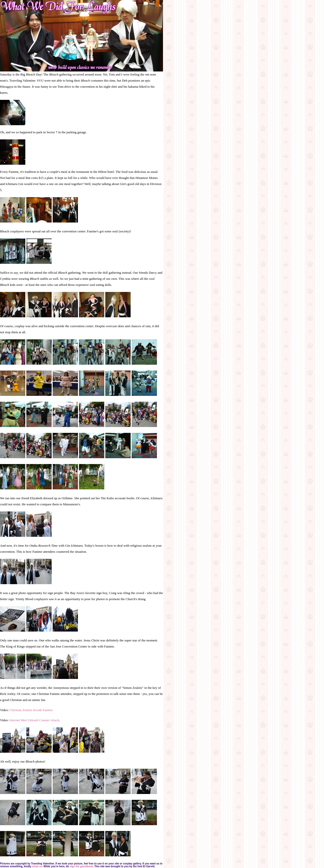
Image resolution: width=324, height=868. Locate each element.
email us (37, 866)
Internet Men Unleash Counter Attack (34, 720)
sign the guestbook (81, 866)
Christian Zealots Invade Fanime (31, 710)
